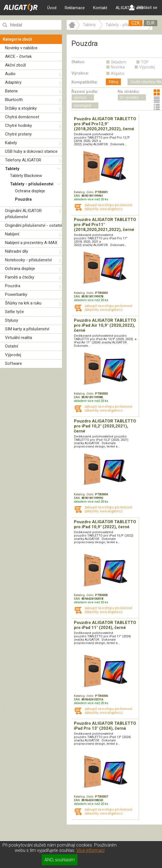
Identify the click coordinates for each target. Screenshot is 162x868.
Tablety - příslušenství (32, 184)
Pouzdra (23, 199)
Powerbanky (16, 294)
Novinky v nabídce (21, 48)
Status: (78, 62)
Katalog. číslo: (84, 192)
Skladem (119, 62)
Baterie (11, 91)
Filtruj (113, 82)
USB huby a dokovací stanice (31, 151)
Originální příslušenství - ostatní (33, 225)
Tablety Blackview (26, 176)
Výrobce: (80, 73)
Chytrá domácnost (22, 117)
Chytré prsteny (18, 134)
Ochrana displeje (30, 191)
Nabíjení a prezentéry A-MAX (31, 243)
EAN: (78, 196)
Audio (10, 74)
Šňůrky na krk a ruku (23, 303)
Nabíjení (12, 234)
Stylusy (12, 320)
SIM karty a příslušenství (27, 329)
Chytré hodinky (18, 126)
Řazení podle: (85, 92)
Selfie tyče (14, 312)
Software (13, 363)
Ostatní (12, 346)
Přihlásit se (143, 8)
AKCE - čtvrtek (18, 56)
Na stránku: (129, 92)
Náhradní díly (17, 251)
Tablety (12, 169)
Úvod (52, 8)
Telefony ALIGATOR (23, 160)
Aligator (118, 73)
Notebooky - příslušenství (28, 260)
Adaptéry (13, 82)
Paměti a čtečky (20, 277)
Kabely (11, 143)
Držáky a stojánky (21, 108)
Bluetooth (14, 100)
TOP (145, 62)
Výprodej (13, 355)
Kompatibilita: (85, 82)
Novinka (118, 67)
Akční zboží (15, 65)
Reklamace (75, 8)
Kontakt (100, 8)
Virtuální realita (18, 338)
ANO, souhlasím (60, 860)
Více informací (90, 850)
